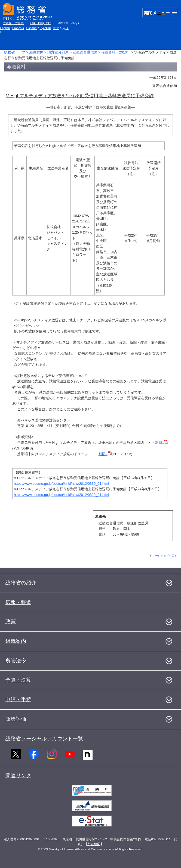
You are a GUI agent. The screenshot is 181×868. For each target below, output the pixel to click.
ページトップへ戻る (165, 556)
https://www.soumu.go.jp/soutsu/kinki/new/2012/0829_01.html (61, 495)
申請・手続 (18, 699)
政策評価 (16, 719)
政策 (11, 622)
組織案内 (36, 52)
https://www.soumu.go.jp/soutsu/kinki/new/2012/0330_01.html (61, 484)
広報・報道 (18, 602)
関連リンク (18, 776)
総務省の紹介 (21, 583)
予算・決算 (18, 680)
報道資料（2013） (116, 52)
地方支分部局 (58, 52)
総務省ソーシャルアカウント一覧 (44, 739)
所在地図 (94, 844)
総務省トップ (15, 52)
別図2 (105, 454)
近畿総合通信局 (85, 52)
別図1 (161, 443)
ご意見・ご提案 (13, 23)
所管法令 (16, 661)
